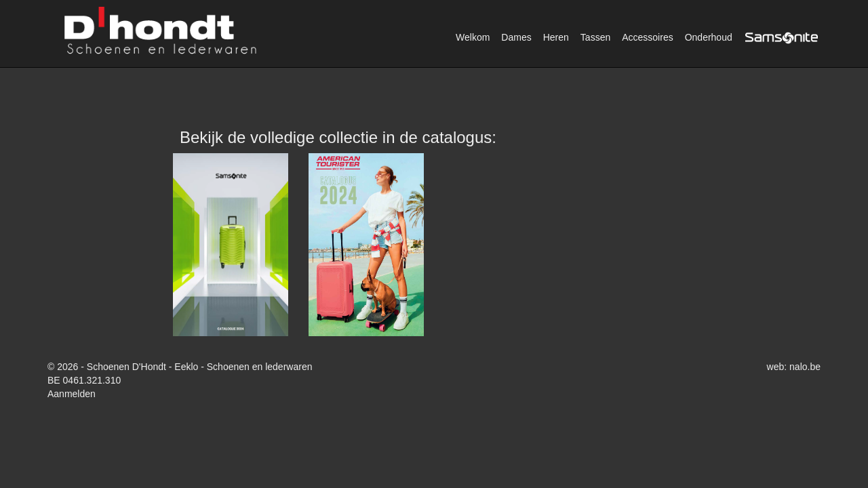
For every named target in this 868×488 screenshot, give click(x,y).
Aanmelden (72, 394)
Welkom (473, 37)
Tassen (595, 37)
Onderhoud (709, 37)
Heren (556, 37)
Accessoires (647, 37)
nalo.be (805, 367)
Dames (516, 37)
